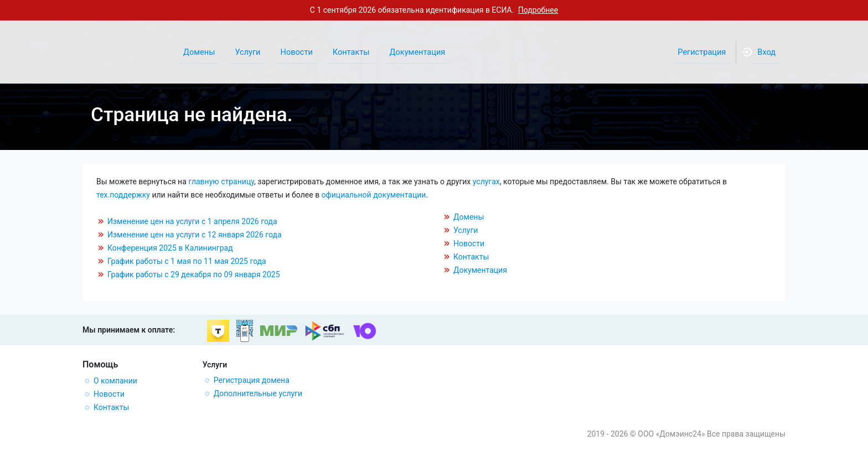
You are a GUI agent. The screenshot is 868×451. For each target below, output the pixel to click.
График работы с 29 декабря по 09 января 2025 (194, 274)
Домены (469, 217)
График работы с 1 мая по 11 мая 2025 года (187, 261)
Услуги (466, 230)
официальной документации (374, 195)
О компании (115, 381)
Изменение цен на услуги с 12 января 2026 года (195, 235)
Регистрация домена (252, 380)
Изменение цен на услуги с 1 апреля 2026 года (192, 221)
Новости (469, 243)
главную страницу (221, 182)
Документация (480, 270)
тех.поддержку (123, 195)
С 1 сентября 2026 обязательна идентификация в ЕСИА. (434, 10)
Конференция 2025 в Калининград (170, 248)
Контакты (471, 257)
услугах (486, 182)
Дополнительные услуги (258, 393)
